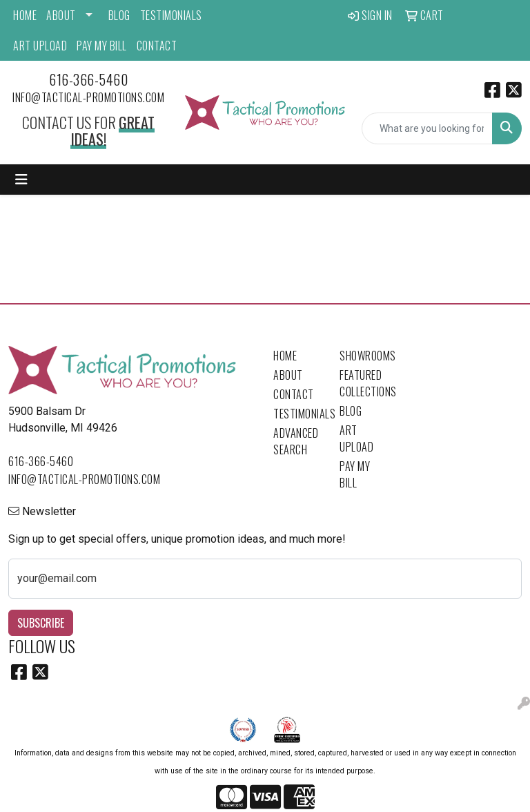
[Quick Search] (427, 128)
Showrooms (364, 356)
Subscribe (41, 623)
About (61, 15)
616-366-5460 (88, 79)
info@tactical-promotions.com (88, 97)
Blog (119, 15)
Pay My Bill (102, 46)
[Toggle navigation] (21, 180)
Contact (157, 46)
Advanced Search (296, 441)
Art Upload (40, 46)
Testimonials (171, 15)
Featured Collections (364, 383)
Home (25, 15)
